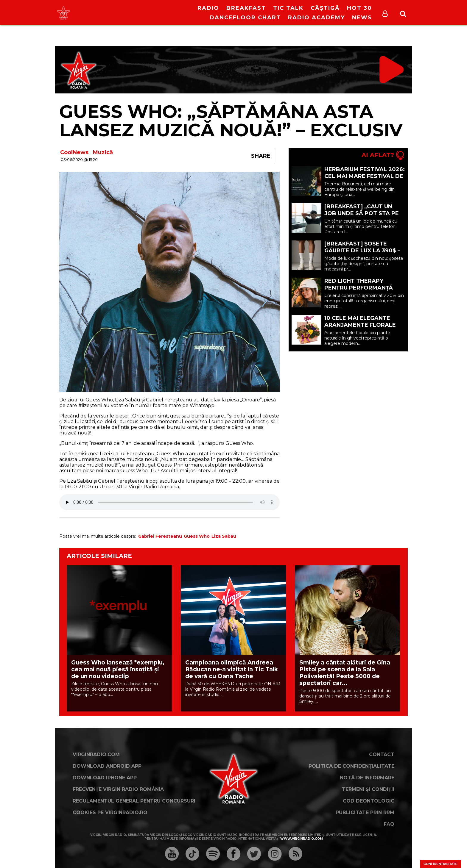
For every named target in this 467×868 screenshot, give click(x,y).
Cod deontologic (369, 801)
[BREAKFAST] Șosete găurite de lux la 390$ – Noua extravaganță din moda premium (362, 254)
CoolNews (74, 152)
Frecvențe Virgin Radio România (118, 789)
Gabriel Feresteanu (160, 536)
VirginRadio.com (96, 754)
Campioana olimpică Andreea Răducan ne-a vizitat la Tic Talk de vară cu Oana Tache (232, 669)
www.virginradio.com (302, 839)
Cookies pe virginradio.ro (110, 813)
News (362, 18)
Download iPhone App (105, 778)
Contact (382, 754)
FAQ (389, 824)
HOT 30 (359, 8)
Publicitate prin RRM (365, 813)
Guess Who (197, 536)
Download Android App (107, 766)
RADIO (208, 8)
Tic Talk (288, 8)
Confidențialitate (440, 864)
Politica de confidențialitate (351, 766)
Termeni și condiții (368, 789)
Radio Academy (316, 18)
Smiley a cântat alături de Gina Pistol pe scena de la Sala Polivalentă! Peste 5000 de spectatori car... (345, 673)
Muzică (103, 152)
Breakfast (246, 8)
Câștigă (325, 8)
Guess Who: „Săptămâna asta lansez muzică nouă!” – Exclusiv (231, 121)
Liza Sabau (224, 536)
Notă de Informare (367, 778)
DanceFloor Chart (245, 18)
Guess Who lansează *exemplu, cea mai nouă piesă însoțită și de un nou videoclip (118, 669)
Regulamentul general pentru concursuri (134, 801)
